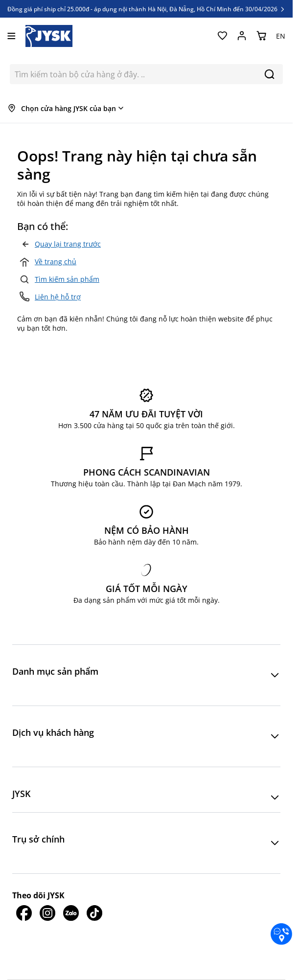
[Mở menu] (12, 36)
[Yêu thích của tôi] (222, 36)
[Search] (269, 74)
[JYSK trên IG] (47, 913)
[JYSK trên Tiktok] (94, 913)
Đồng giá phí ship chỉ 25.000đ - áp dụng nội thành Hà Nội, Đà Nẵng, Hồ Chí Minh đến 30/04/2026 (147, 9)
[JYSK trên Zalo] (71, 913)
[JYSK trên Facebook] (24, 913)
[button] (146, 675)
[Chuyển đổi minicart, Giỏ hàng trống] (261, 36)
